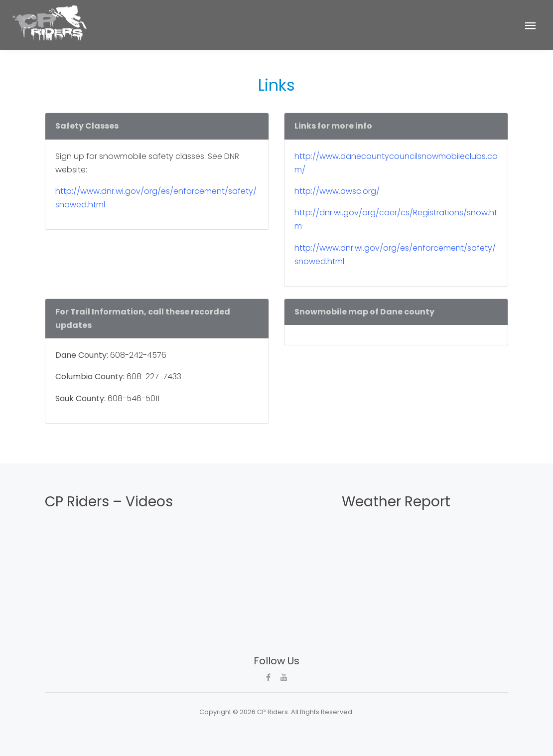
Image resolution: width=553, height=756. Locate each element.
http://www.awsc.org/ (337, 191)
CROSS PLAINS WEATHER (396, 551)
